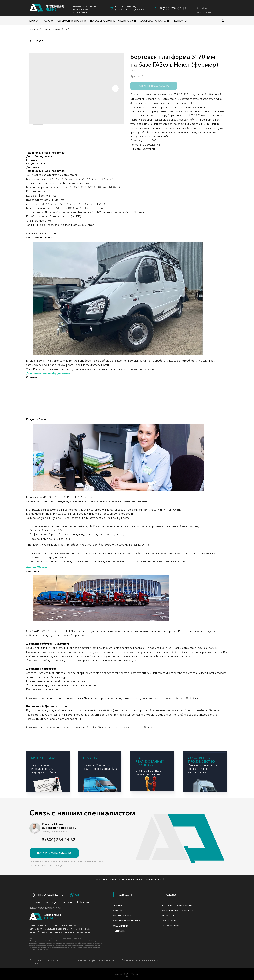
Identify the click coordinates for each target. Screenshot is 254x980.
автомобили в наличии (127, 921)
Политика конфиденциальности (140, 960)
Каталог (49, 21)
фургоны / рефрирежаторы (177, 905)
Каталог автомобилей (56, 29)
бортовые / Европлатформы (178, 910)
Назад (39, 41)
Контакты (180, 21)
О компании (163, 21)
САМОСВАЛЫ (169, 920)
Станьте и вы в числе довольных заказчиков (149, 772)
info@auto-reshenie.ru (204, 10)
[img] (150, 783)
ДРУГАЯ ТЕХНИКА (171, 925)
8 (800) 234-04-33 (173, 8)
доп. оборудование (102, 21)
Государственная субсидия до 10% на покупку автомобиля (44, 769)
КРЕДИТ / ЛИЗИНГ (45, 758)
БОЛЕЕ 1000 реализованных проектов (150, 762)
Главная (34, 21)
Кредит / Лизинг (127, 21)
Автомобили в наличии (71, 21)
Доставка (147, 21)
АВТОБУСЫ (168, 915)
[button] (54, 853)
